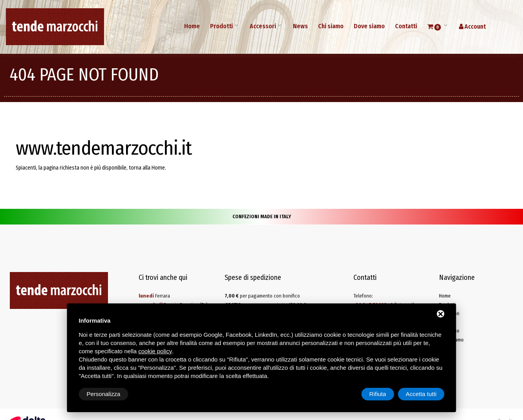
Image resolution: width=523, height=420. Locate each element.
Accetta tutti (421, 394)
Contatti (406, 26)
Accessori (263, 26)
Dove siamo (369, 26)
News (300, 26)
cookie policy (155, 351)
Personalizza (104, 394)
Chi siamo (331, 26)
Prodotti (221, 26)
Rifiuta (378, 394)
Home (192, 26)
